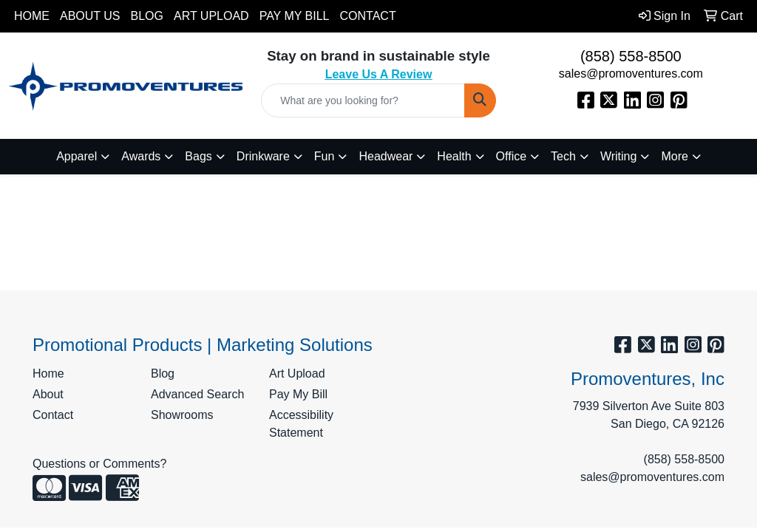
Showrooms (182, 415)
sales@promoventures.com (631, 74)
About (48, 394)
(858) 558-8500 (631, 56)
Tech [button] (563, 156)
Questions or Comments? (99, 464)
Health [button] (454, 156)
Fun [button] (325, 156)
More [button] (674, 156)
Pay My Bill (295, 16)
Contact (368, 16)
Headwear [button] (386, 156)
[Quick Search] (363, 100)
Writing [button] (619, 156)
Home (32, 16)
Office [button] (512, 156)
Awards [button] (141, 156)
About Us (90, 16)
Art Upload (211, 16)
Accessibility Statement (301, 424)
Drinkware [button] (263, 156)
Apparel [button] (77, 156)
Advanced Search (197, 394)
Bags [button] (198, 156)
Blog (147, 16)
